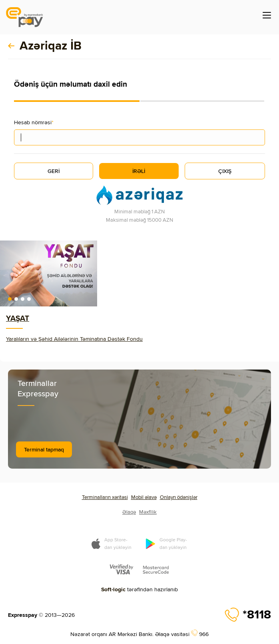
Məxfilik (148, 512)
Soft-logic (113, 589)
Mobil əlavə (144, 497)
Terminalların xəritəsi (105, 497)
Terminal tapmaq (44, 449)
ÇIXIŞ (225, 171)
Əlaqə (129, 512)
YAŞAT (18, 318)
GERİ (54, 171)
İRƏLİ (139, 171)
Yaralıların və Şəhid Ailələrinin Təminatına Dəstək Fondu (74, 339)
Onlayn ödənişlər (179, 497)
